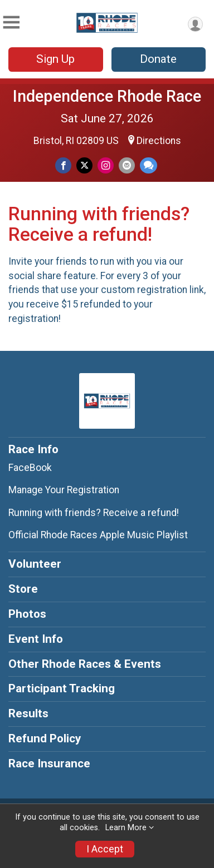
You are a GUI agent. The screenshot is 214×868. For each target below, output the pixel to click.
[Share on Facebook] (63, 165)
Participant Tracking (62, 688)
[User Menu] (195, 24)
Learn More (126, 828)
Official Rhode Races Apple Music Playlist (98, 535)
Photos (27, 614)
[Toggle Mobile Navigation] (11, 23)
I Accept (105, 849)
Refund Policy (45, 738)
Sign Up (55, 59)
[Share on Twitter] (84, 165)
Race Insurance (49, 763)
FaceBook (30, 468)
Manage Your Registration (64, 490)
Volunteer (35, 564)
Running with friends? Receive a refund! (94, 513)
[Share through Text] (149, 165)
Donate (158, 59)
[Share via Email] (127, 165)
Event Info (36, 639)
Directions (159, 141)
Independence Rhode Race (107, 96)
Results (28, 713)
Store (23, 589)
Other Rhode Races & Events (85, 664)
